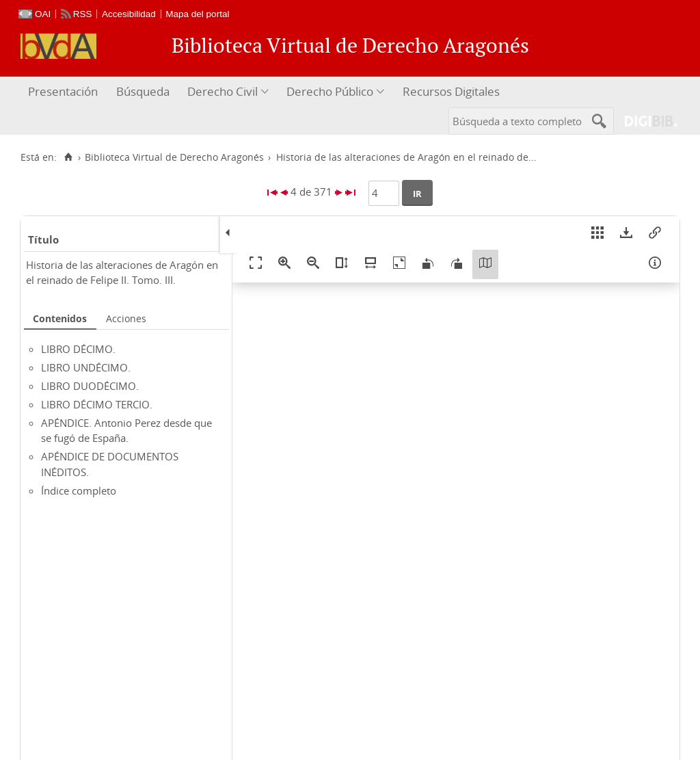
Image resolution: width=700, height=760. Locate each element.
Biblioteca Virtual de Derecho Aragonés (174, 157)
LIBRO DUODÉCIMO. (90, 386)
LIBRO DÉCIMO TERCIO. (97, 404)
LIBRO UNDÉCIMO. (86, 367)
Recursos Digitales (451, 91)
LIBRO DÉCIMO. (78, 349)
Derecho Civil (223, 91)
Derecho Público (330, 91)
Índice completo (79, 490)
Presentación (63, 91)
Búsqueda (143, 91)
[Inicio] (68, 157)
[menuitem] (65, 92)
